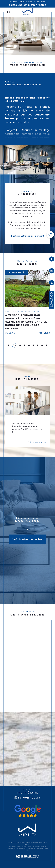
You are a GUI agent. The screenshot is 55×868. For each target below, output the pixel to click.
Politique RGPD (42, 848)
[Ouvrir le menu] (46, 12)
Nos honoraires (15, 846)
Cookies (27, 850)
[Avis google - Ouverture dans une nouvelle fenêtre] (28, 811)
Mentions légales (39, 846)
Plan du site (27, 846)
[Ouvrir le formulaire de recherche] (9, 12)
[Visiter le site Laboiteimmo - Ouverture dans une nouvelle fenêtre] (27, 859)
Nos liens (31, 848)
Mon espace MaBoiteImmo (17, 848)
